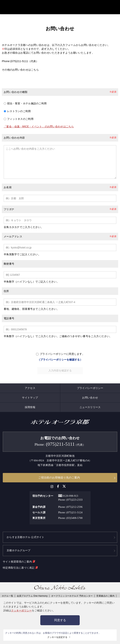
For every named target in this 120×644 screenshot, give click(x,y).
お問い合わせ (90, 399)
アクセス (30, 389)
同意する (60, 620)
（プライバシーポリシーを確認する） (60, 361)
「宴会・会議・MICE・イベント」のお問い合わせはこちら (39, 122)
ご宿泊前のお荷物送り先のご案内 (59, 479)
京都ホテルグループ (19, 552)
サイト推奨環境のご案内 (19, 563)
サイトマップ (30, 399)
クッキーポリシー (21, 610)
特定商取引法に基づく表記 (20, 569)
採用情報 (30, 409)
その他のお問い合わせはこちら (20, 66)
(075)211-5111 (19, 57)
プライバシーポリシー (90, 389)
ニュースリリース (90, 409)
